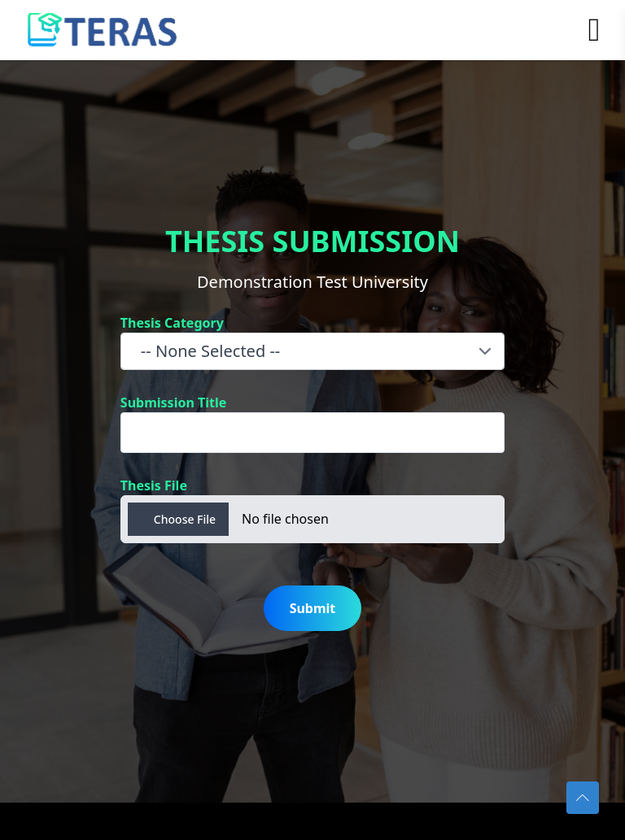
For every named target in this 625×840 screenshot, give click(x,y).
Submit (313, 608)
